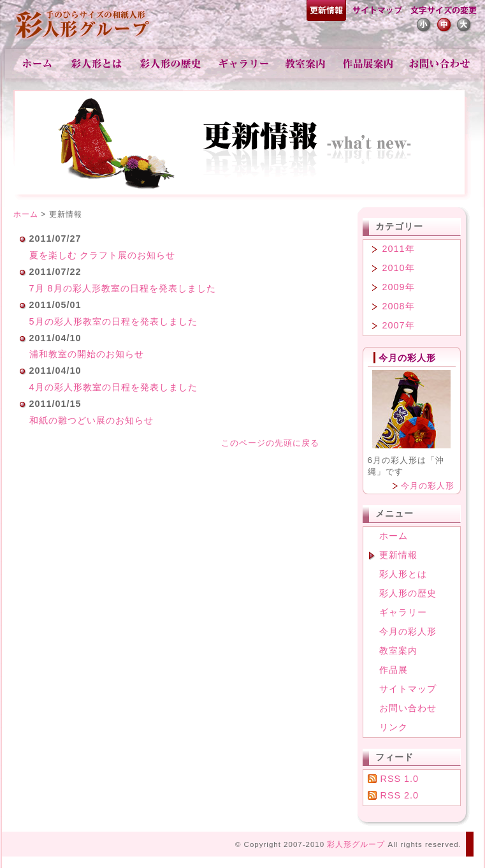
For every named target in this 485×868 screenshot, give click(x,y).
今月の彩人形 (428, 486)
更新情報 (326, 11)
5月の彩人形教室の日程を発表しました (113, 321)
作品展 (369, 64)
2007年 (399, 325)
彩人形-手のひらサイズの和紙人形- (83, 26)
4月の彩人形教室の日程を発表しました (113, 387)
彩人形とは (98, 64)
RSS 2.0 (400, 795)
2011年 (399, 249)
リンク (394, 727)
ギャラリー (244, 64)
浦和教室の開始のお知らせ (87, 354)
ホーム (37, 64)
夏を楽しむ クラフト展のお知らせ (103, 255)
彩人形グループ (356, 844)
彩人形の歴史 (172, 64)
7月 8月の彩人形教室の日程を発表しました (123, 288)
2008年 (399, 306)
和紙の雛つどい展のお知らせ (91, 420)
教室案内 (306, 64)
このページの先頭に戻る (270, 443)
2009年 (399, 287)
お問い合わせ (439, 64)
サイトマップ (377, 11)
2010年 (399, 268)
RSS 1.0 (400, 779)
